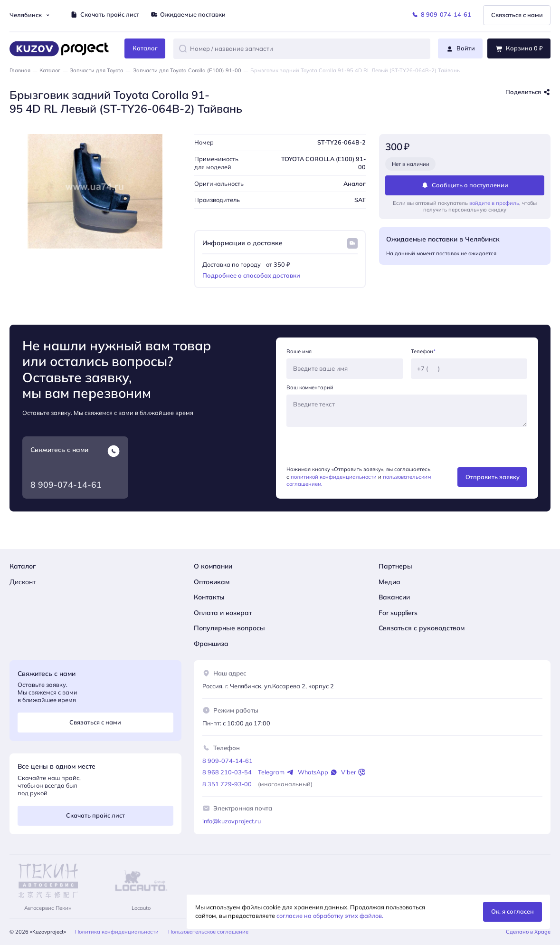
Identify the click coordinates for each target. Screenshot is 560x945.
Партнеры (395, 566)
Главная (20, 70)
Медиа (389, 582)
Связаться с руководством (422, 628)
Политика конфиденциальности (117, 932)
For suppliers (398, 612)
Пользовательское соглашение (208, 932)
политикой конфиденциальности (334, 477)
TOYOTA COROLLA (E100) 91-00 (323, 163)
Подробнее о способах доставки (251, 275)
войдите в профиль (494, 203)
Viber (353, 772)
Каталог (50, 70)
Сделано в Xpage (528, 932)
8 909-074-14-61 (66, 484)
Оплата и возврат (223, 612)
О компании (213, 566)
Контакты (209, 597)
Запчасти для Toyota (97, 70)
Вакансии (394, 597)
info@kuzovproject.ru (232, 821)
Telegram (276, 772)
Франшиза (211, 643)
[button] (183, 48)
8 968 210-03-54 (227, 772)
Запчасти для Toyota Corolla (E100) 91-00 (187, 70)
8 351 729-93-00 (227, 784)
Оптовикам (212, 582)
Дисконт (23, 582)
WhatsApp (318, 772)
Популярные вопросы (229, 628)
